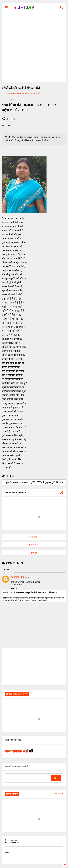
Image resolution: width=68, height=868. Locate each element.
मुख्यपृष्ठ (34, 552)
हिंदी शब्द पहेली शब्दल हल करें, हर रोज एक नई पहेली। (25, 93)
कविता (12, 100)
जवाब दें (14, 589)
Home (4, 100)
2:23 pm (28, 577)
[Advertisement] (34, 47)
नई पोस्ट (34, 537)
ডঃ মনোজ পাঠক (17, 577)
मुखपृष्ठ (7, 852)
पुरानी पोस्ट (34, 545)
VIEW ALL (58, 794)
